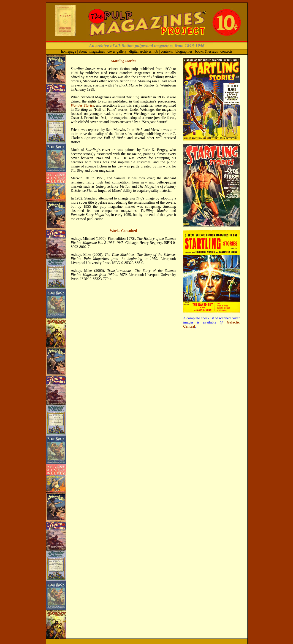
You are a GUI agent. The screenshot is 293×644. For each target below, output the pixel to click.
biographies (184, 51)
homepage (69, 51)
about (83, 51)
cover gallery (117, 51)
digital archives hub (144, 51)
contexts (166, 51)
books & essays (206, 51)
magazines (97, 51)
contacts (226, 51)
